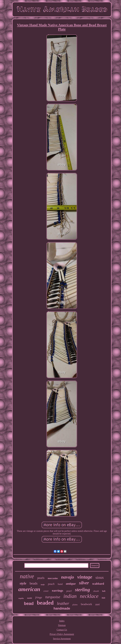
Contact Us (62, 630)
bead (29, 603)
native (27, 576)
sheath (96, 591)
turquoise (53, 597)
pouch (51, 584)
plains (75, 605)
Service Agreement (62, 639)
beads (34, 583)
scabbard (98, 584)
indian (70, 596)
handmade (62, 608)
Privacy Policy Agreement (62, 634)
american (29, 589)
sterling (82, 590)
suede (29, 598)
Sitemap (62, 625)
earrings (58, 591)
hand (60, 584)
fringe (39, 597)
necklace (89, 596)
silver (84, 583)
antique (71, 584)
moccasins (53, 578)
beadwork (86, 604)
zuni (98, 604)
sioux (100, 578)
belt (104, 591)
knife (43, 585)
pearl (69, 591)
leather (63, 603)
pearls (41, 578)
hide (104, 598)
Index (62, 621)
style (23, 583)
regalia (21, 598)
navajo (68, 577)
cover (46, 591)
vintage (85, 577)
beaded (45, 603)
